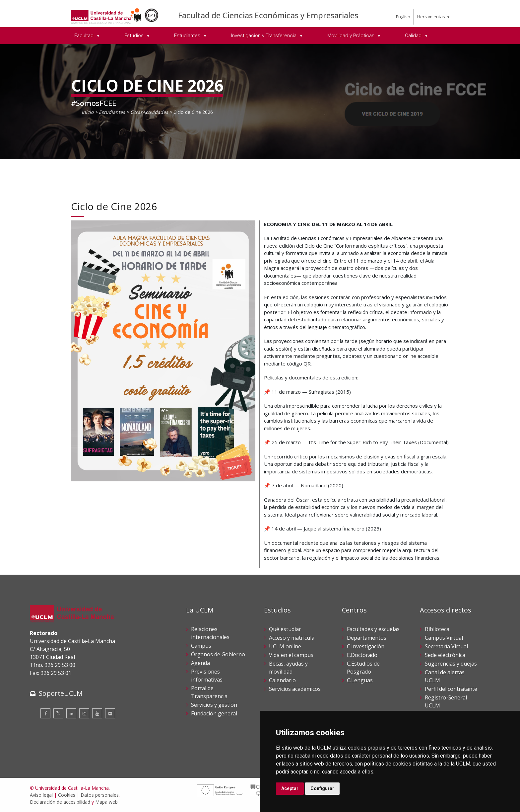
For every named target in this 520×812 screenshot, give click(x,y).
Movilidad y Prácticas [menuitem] (352, 36)
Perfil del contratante (451, 689)
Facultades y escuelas (373, 629)
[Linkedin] (71, 713)
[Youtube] (97, 713)
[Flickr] (110, 713)
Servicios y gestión (214, 705)
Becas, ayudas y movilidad (288, 668)
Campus (201, 646)
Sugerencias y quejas (451, 664)
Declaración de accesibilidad (60, 802)
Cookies (67, 795)
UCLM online (285, 646)
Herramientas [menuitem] (431, 17)
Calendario (282, 680)
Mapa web (106, 802)
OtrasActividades (149, 112)
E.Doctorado (362, 655)
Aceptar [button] (290, 788)
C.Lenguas (360, 680)
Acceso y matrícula (292, 638)
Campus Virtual (444, 638)
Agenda (200, 663)
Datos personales (100, 795)
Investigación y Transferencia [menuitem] (264, 36)
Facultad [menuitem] (85, 36)
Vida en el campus (291, 655)
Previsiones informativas (207, 676)
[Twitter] (58, 713)
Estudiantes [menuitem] (188, 36)
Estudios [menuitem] (135, 36)
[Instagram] (84, 713)
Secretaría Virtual (446, 646)
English (403, 17)
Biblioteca (437, 629)
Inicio (88, 112)
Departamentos (367, 638)
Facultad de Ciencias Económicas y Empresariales (268, 15)
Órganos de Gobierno (218, 654)
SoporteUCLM (61, 693)
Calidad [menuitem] (414, 36)
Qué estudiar (285, 629)
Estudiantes (112, 112)
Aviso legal (41, 795)
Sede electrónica (445, 655)
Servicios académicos (295, 689)
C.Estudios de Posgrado (363, 668)
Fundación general (214, 713)
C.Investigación (366, 646)
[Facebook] (45, 713)
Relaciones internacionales (210, 633)
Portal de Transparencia (209, 692)
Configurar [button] (322, 788)
